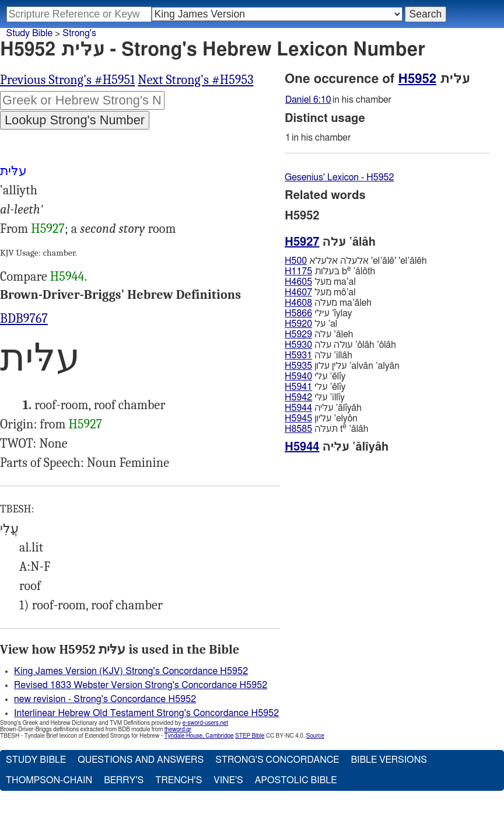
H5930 (298, 345)
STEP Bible (250, 736)
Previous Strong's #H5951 (67, 80)
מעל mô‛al (320, 292)
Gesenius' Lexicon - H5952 (339, 177)
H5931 (298, 355)
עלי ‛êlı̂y (315, 387)
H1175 (298, 271)
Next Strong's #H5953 (195, 80)
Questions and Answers (141, 760)
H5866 (298, 313)
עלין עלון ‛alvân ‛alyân (342, 366)
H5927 (48, 229)
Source (315, 736)
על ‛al (311, 324)
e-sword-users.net (205, 723)
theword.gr (178, 730)
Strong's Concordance (277, 760)
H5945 (298, 418)
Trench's (178, 780)
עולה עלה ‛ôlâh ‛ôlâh (340, 345)
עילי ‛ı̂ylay (318, 313)
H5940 (298, 376)
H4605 (298, 282)
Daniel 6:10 (308, 100)
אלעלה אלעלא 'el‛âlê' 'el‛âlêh (356, 261)
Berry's (124, 780)
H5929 (298, 334)
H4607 (298, 292)
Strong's (79, 33)
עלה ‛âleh (319, 334)
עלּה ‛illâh (318, 355)
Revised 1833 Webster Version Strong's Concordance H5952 (141, 685)
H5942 (298, 397)
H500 (296, 261)
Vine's (228, 780)
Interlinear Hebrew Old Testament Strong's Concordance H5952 (146, 713)
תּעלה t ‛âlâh (326, 429)
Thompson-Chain (49, 780)
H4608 (298, 303)
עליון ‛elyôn (321, 418)
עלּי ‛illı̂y (315, 397)
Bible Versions (389, 760)
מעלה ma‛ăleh (328, 303)
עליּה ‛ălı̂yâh (323, 408)
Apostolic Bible (296, 780)
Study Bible (29, 33)
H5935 (298, 366)
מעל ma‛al (320, 282)
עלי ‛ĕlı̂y (315, 376)
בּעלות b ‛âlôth (330, 271)
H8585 (298, 429)
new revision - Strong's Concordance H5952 (105, 699)
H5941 (298, 387)
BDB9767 (24, 319)
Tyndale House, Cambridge (199, 736)
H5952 (417, 79)
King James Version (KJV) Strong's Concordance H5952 (131, 671)
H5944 (67, 277)
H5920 (298, 324)
